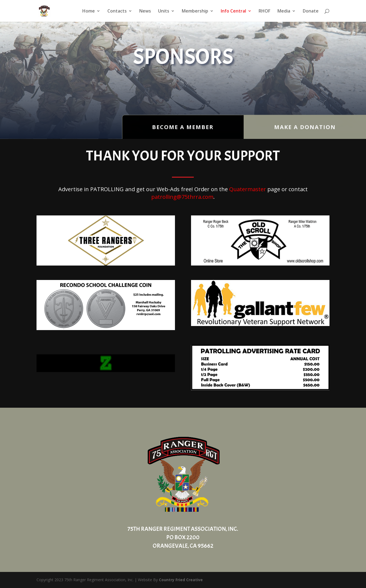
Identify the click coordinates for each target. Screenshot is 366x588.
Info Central (233, 11)
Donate (311, 11)
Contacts (117, 11)
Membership (195, 11)
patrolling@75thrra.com (182, 197)
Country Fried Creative (181, 580)
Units (164, 11)
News (145, 11)
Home (89, 11)
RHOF (264, 11)
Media (284, 11)
